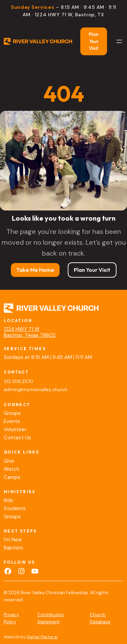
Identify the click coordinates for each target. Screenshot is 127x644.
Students (15, 508)
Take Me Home (35, 270)
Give (9, 461)
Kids (8, 500)
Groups (12, 413)
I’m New (13, 540)
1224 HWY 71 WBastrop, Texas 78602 (30, 332)
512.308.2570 (18, 381)
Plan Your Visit (94, 41)
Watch (12, 469)
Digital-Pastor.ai (42, 637)
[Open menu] (119, 41)
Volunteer (15, 429)
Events (12, 421)
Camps (12, 477)
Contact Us (17, 438)
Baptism (13, 548)
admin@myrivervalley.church (36, 390)
